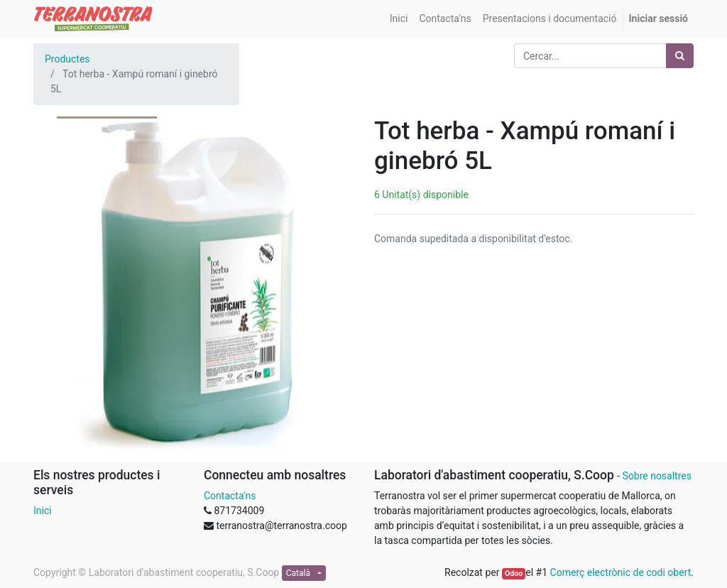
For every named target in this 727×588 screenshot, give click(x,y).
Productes (67, 59)
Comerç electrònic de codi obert (621, 572)
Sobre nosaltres (656, 476)
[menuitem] (399, 19)
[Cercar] (680, 56)
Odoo (514, 573)
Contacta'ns (230, 496)
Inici (43, 511)
